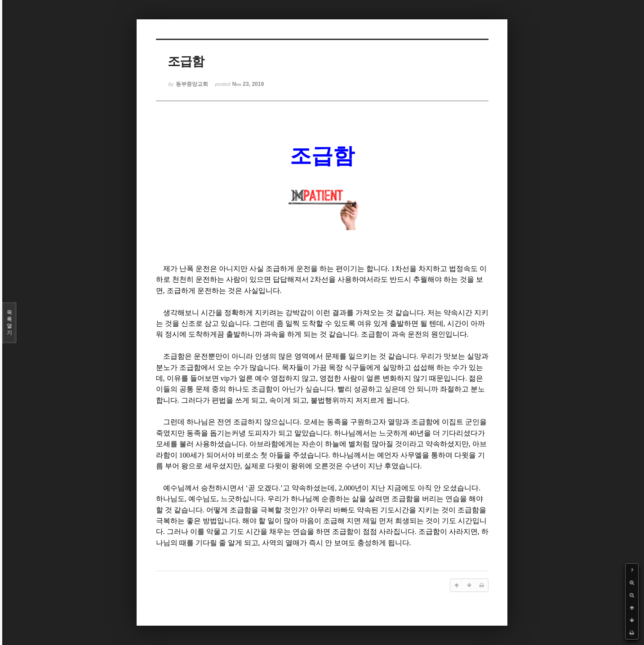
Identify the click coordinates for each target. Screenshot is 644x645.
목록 (9, 323)
